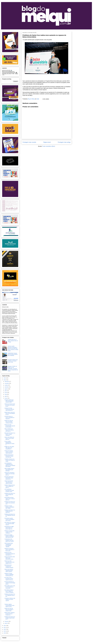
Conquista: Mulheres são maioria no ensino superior (10, 599)
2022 (5, 626)
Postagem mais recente (29, 142)
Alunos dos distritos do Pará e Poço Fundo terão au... (9, 438)
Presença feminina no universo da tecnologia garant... (10, 583)
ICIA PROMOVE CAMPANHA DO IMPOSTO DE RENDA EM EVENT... (10, 465)
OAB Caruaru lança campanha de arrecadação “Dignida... (9, 545)
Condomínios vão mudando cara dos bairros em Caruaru (9, 540)
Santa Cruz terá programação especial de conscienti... (10, 426)
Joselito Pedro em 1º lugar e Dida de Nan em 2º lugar (13, 341)
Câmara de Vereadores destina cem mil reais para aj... (10, 474)
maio (6, 394)
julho (6, 391)
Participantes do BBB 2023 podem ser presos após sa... (9, 528)
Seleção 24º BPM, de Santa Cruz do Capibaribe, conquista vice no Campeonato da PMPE (13, 369)
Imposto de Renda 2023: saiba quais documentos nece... (10, 558)
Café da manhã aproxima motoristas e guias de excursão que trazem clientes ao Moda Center (13, 348)
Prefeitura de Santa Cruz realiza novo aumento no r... (10, 503)
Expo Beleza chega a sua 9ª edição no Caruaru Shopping (9, 591)
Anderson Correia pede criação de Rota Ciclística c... (9, 532)
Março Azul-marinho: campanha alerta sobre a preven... (9, 570)
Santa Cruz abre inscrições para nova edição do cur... (9, 562)
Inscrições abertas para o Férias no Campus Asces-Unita (13, 361)
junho (6, 393)
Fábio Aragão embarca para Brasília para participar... (9, 470)
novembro (7, 383)
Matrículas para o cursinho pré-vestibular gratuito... (9, 566)
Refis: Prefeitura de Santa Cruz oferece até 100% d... (9, 430)
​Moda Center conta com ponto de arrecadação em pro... (10, 413)
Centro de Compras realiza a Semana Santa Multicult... (9, 452)
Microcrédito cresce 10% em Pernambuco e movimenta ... (10, 587)
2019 (5, 631)
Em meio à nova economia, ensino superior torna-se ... (9, 579)
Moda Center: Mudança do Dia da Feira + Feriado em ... (10, 614)
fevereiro (7, 621)
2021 (5, 627)
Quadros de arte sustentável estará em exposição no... (10, 554)
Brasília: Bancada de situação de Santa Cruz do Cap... (9, 456)
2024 (5, 378)
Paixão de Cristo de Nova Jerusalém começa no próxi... (9, 422)
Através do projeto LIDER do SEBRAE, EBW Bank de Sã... (9, 536)
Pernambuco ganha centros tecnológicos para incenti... (9, 519)
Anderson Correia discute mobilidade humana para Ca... (9, 575)
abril (6, 396)
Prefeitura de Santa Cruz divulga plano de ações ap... (10, 511)
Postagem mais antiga (64, 142)
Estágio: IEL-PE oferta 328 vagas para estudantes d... (9, 448)
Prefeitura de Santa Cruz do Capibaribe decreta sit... (10, 515)
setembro (7, 387)
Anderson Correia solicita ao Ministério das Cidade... (9, 507)
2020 (5, 629)
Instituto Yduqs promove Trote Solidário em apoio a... (10, 486)
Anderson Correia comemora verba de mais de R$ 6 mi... (9, 409)
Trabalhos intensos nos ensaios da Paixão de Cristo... (10, 460)
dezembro (7, 381)
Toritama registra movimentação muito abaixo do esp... (9, 605)
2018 (5, 633)
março (6, 398)
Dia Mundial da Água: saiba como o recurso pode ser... (10, 499)
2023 (5, 380)
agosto (6, 389)
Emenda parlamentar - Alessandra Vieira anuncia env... (9, 478)
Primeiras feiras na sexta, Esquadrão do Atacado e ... (9, 418)
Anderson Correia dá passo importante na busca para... (9, 550)
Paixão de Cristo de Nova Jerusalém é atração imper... (9, 610)
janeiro (6, 623)
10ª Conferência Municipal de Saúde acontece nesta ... (9, 490)
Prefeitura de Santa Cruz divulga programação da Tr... (10, 618)
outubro (6, 385)
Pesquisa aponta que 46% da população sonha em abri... (9, 401)
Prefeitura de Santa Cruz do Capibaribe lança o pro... (10, 595)
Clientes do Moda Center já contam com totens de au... (10, 405)
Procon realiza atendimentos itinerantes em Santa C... (9, 443)
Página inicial (47, 142)
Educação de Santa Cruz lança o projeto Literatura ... (10, 434)
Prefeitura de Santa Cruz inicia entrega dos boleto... (10, 495)
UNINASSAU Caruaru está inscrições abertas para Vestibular (13, 354)
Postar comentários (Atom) (49, 146)
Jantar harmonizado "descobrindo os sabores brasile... (9, 482)
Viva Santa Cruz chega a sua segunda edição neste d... (10, 524)
